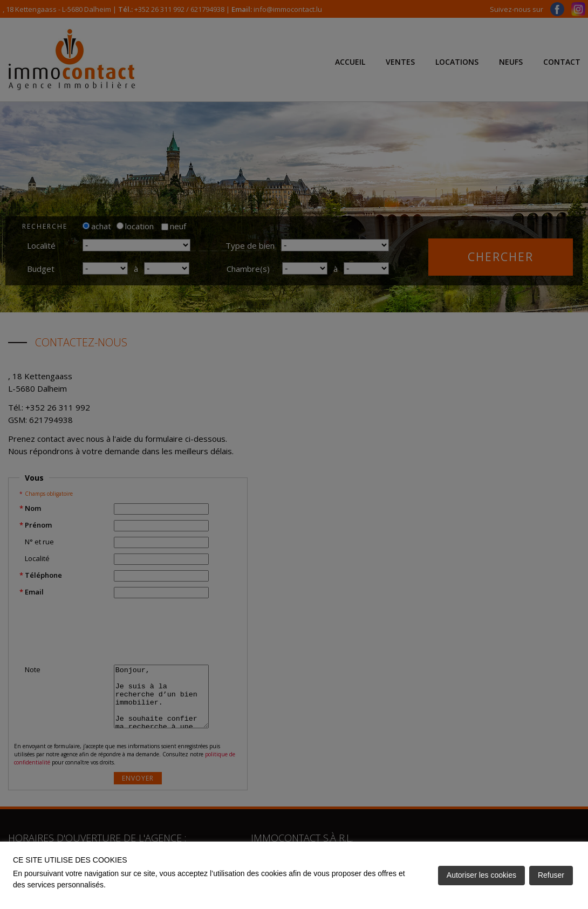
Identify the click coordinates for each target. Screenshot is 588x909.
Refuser (551, 875)
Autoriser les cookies (481, 875)
